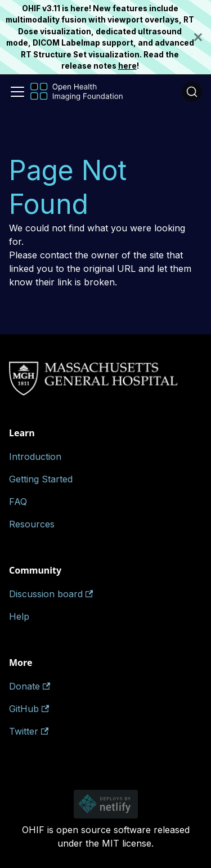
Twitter (29, 731)
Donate (30, 686)
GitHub (29, 709)
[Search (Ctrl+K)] (192, 92)
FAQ (18, 502)
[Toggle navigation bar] (17, 92)
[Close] (203, 37)
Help (19, 616)
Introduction (35, 457)
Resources (32, 524)
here (127, 66)
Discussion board (51, 594)
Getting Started (41, 479)
